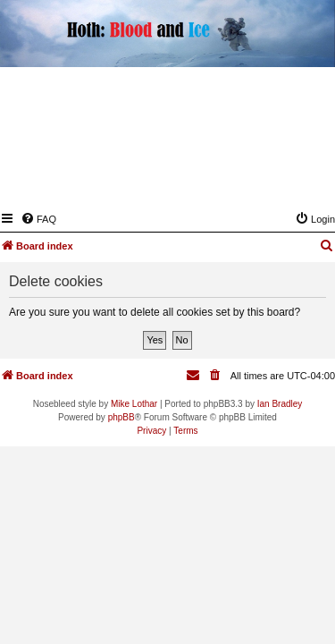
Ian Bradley (280, 404)
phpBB (121, 417)
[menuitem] (38, 219)
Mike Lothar (134, 404)
